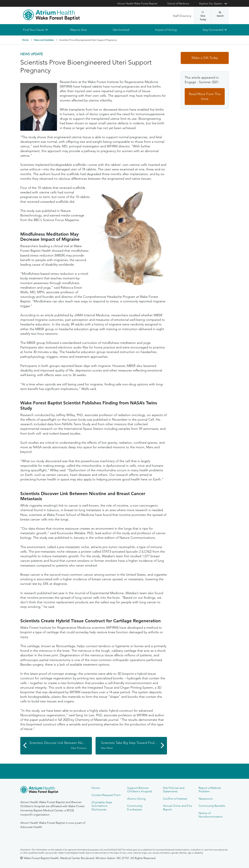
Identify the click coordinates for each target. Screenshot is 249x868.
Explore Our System (211, 3)
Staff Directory (182, 16)
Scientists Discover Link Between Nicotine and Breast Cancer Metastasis (61, 745)
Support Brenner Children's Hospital (140, 790)
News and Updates (44, 40)
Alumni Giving (136, 799)
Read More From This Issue (205, 97)
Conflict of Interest (175, 799)
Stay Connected (213, 30)
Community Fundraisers (135, 807)
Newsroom (206, 799)
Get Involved (121, 30)
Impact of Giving (166, 30)
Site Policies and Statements (174, 790)
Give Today (203, 16)
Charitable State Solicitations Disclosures (102, 806)
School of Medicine (178, 3)
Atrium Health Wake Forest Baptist (137, 3)
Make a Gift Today (205, 58)
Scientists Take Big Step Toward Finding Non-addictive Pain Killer (134, 745)
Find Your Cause (34, 30)
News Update (32, 54)
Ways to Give (78, 30)
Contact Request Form (106, 795)
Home (25, 40)
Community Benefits (212, 806)
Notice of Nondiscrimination (211, 815)
